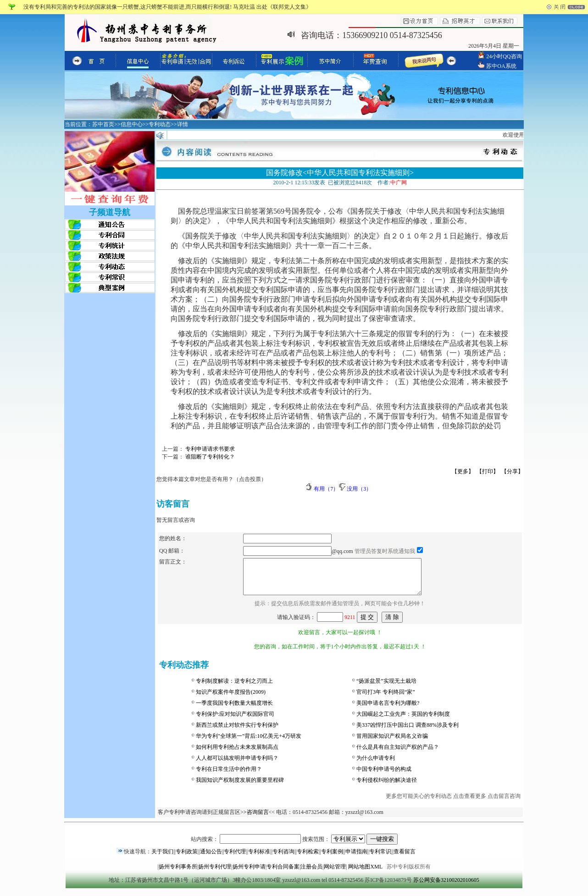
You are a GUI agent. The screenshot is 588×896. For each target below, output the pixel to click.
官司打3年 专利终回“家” (386, 699)
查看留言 (405, 858)
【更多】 (463, 471)
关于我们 (162, 858)
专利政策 (187, 858)
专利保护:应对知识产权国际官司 (235, 721)
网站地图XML (365, 874)
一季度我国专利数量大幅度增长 (234, 710)
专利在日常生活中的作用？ (229, 776)
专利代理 (235, 858)
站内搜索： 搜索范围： (294, 846)
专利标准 (259, 858)
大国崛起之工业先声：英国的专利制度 (403, 721)
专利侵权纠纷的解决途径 (387, 787)
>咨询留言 (256, 819)
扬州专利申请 (249, 874)
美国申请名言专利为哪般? (388, 710)
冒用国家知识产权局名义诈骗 (392, 743)
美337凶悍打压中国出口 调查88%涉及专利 (408, 732)
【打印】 (488, 471)
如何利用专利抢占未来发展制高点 (237, 754)
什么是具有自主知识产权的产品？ (398, 754)
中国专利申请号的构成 (384, 776)
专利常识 (380, 858)
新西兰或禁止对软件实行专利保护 (237, 732)
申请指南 (356, 858)
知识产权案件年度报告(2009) (231, 699)
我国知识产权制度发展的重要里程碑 (240, 787)
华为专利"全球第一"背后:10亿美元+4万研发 (249, 743)
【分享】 (512, 471)
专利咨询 (283, 858)
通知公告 (211, 858)
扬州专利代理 (215, 874)
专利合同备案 (283, 874)
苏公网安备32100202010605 (446, 887)
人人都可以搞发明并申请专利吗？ (237, 765)
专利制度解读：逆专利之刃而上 (234, 688)
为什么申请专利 (376, 765)
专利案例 (332, 858)
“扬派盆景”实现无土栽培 (386, 688)
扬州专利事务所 (178, 874)
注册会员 (311, 874)
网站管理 (335, 874)
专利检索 (308, 858)
